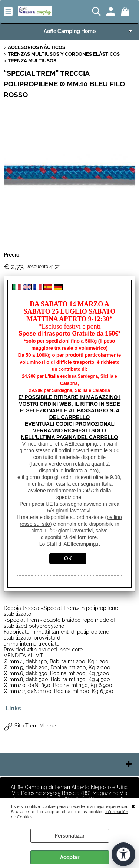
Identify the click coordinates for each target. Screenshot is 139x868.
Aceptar (70, 857)
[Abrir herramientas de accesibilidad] (123, 854)
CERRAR (133, 806)
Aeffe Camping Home (70, 31)
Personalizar (69, 836)
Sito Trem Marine (35, 726)
